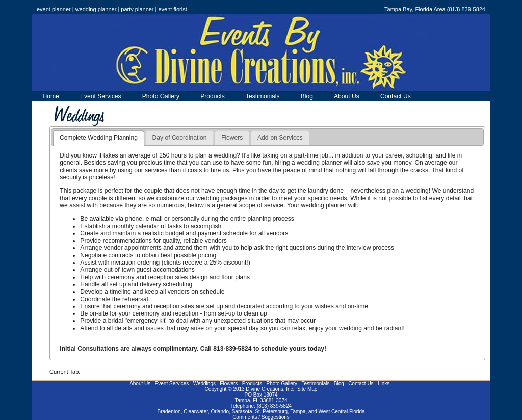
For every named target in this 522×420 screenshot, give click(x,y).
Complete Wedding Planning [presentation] (99, 138)
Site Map (307, 389)
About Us (347, 96)
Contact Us (396, 96)
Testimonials (263, 96)
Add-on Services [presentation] (280, 138)
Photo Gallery (161, 96)
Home (51, 96)
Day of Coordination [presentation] (180, 138)
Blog (307, 96)
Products (213, 96)
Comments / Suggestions (261, 417)
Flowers (229, 384)
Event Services (101, 96)
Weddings (204, 384)
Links (384, 384)
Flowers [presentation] (232, 138)
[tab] (99, 138)
